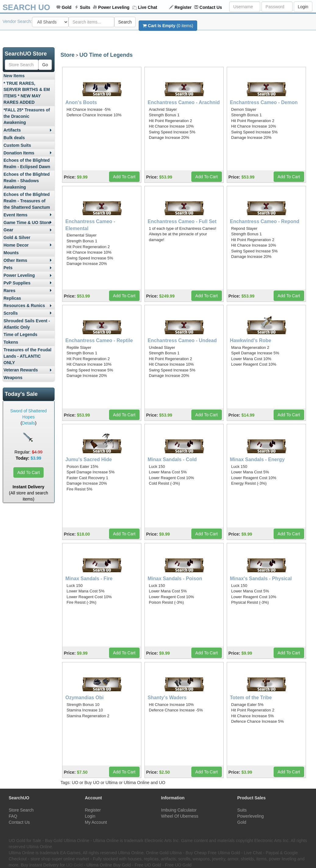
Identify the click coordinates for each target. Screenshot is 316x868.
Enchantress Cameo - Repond (265, 221)
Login (303, 7)
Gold (66, 7)
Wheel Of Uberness (180, 816)
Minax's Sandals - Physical (261, 579)
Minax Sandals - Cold (172, 459)
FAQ (13, 816)
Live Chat (148, 7)
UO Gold (74, 865)
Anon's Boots (81, 102)
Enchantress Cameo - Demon (264, 102)
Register (183, 7)
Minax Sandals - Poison (175, 579)
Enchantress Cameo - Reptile (99, 340)
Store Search (21, 810)
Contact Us (211, 7)
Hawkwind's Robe (251, 340)
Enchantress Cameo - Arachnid (184, 102)
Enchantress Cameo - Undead (182, 340)
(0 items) (168, 26)
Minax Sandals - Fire (89, 579)
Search (125, 22)
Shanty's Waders (167, 698)
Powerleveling (251, 816)
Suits (85, 7)
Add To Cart (29, 472)
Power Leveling (114, 7)
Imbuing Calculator (179, 810)
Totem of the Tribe (251, 698)
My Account (96, 822)
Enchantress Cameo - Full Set (182, 221)
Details (28, 423)
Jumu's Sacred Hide (89, 459)
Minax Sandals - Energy (257, 459)
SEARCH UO (27, 7)
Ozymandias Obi (85, 698)
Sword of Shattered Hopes (29, 414)
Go (45, 65)
